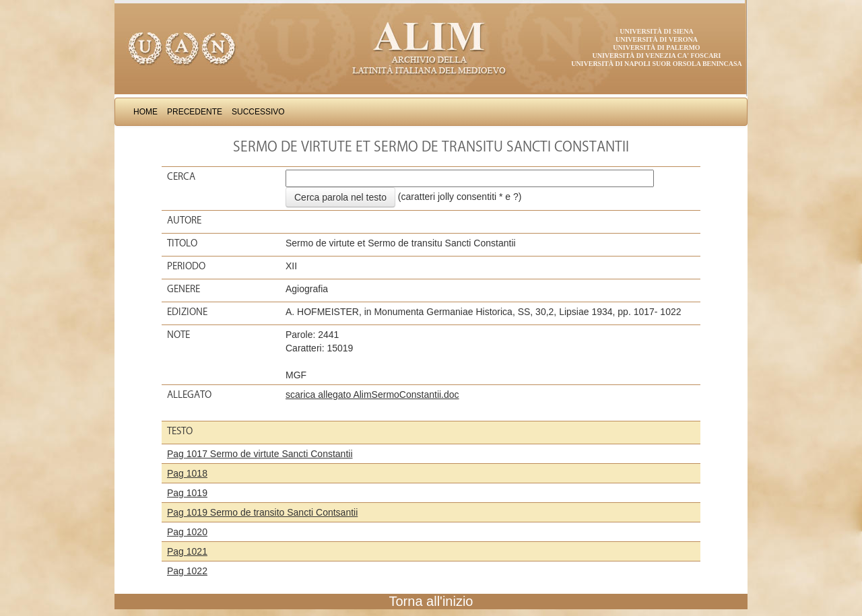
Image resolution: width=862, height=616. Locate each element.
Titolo (182, 243)
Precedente (195, 112)
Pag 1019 (187, 493)
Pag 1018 (187, 473)
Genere (184, 289)
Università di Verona (657, 39)
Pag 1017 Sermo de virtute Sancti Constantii (260, 454)
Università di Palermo (656, 47)
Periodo (186, 266)
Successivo (258, 112)
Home (145, 112)
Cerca (181, 176)
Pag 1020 (187, 532)
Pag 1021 (187, 551)
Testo (180, 431)
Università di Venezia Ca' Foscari (657, 56)
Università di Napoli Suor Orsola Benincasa (657, 64)
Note (178, 335)
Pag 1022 (187, 571)
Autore (184, 220)
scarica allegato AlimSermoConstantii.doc (372, 395)
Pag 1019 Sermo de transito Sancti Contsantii (262, 512)
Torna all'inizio (431, 601)
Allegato (189, 395)
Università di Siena (656, 31)
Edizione (187, 312)
